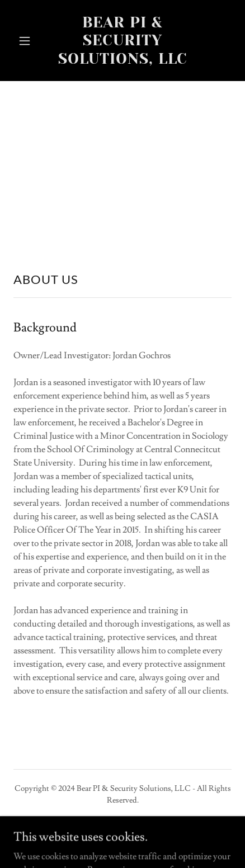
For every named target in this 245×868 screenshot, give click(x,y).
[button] (30, 41)
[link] (123, 61)
